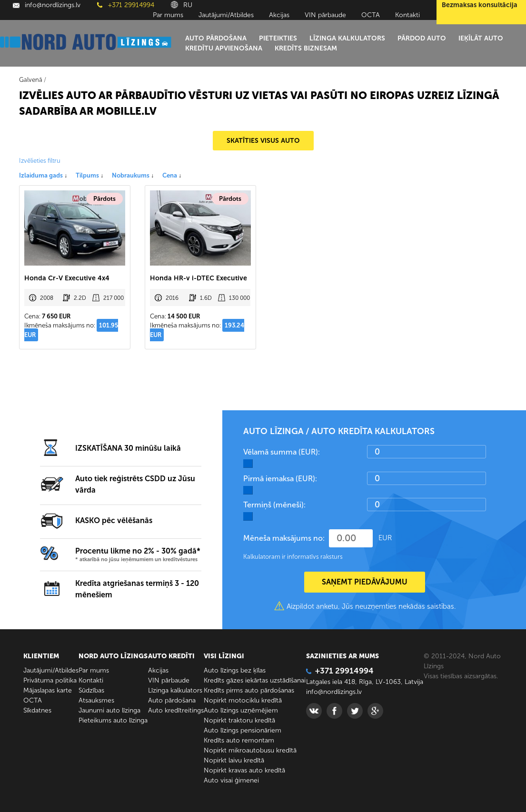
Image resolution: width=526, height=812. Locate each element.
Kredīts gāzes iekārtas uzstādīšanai (255, 680)
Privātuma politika (50, 680)
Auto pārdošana (216, 38)
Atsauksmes (96, 700)
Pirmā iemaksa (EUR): (280, 479)
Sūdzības (91, 690)
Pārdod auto (422, 38)
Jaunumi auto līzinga (109, 710)
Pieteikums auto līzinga (113, 720)
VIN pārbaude (325, 15)
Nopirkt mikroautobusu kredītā (250, 750)
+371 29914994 (126, 5)
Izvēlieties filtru (40, 161)
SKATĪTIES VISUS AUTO (263, 141)
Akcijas (279, 15)
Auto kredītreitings (176, 710)
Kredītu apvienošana (224, 48)
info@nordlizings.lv (47, 5)
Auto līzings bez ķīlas (235, 670)
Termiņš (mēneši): (274, 505)
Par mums (168, 15)
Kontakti (407, 15)
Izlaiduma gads (43, 175)
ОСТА (371, 15)
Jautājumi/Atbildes (226, 15)
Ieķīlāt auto (481, 38)
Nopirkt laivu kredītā (234, 760)
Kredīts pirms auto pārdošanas (249, 690)
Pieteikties (278, 38)
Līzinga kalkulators (347, 38)
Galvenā (31, 80)
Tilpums (89, 175)
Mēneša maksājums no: (284, 538)
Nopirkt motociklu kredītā (243, 700)
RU (182, 5)
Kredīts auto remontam (239, 740)
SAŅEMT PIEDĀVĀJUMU (365, 582)
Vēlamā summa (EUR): (282, 452)
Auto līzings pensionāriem (243, 730)
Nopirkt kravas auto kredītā (244, 770)
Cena (172, 175)
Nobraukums (133, 175)
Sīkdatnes (37, 710)
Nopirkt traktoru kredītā (239, 720)
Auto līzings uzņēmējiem (241, 710)
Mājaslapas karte (48, 690)
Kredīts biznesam (306, 48)
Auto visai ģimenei (231, 780)
